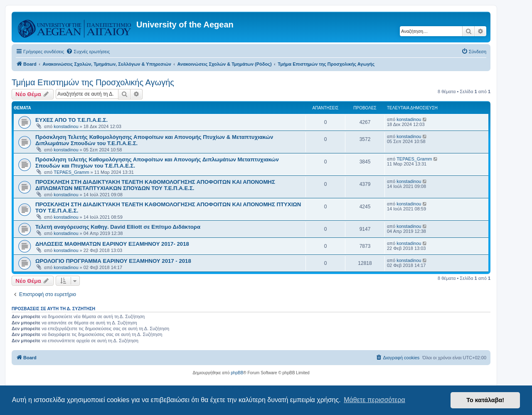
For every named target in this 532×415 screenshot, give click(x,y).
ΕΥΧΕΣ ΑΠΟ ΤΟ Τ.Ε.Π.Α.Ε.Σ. (71, 120)
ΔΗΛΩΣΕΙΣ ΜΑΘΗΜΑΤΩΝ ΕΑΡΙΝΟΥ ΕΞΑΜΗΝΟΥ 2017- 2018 (112, 244)
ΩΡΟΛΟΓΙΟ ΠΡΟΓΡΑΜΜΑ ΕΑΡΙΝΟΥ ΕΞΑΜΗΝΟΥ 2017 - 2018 (113, 261)
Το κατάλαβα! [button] (485, 400)
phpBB (237, 373)
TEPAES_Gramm (71, 172)
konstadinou (66, 126)
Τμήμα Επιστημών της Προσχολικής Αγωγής (93, 82)
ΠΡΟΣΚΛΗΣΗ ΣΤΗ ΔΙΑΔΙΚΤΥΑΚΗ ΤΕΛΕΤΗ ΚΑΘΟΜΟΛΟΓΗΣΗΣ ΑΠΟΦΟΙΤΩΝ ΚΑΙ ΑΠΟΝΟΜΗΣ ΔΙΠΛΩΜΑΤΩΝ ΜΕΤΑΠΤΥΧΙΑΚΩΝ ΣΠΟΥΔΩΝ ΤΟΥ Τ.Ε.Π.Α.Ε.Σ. (155, 185)
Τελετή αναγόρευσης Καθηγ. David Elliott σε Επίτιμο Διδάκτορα (118, 227)
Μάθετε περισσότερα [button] (374, 400)
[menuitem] (88, 52)
